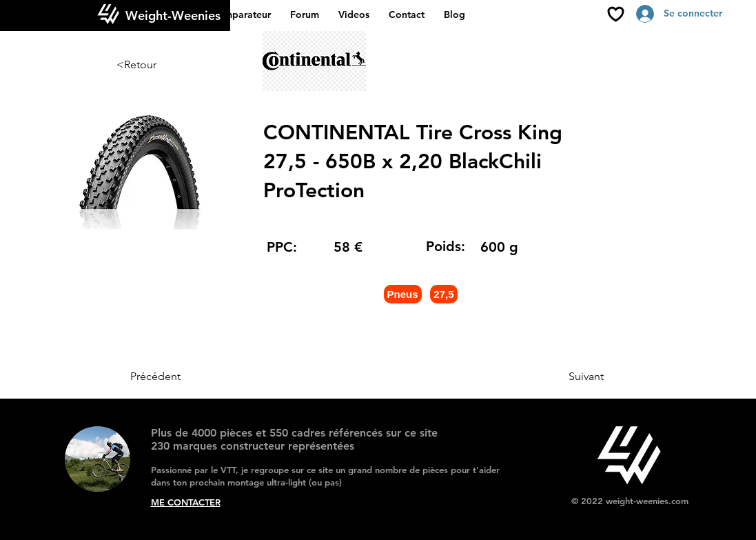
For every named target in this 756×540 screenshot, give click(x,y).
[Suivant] (569, 377)
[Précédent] (176, 377)
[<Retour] (162, 65)
